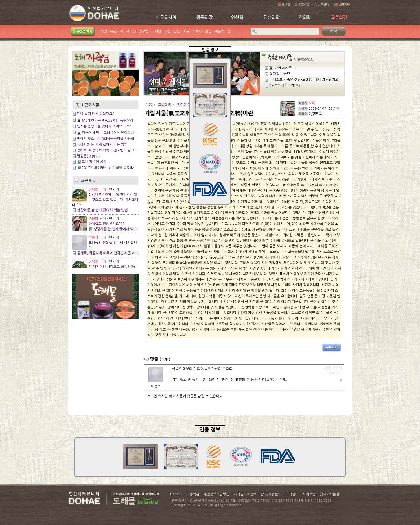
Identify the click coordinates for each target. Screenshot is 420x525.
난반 (177, 31)
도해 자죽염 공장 (94, 162)
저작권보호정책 (245, 494)
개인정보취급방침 (216, 494)
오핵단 (156, 31)
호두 (186, 31)
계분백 (219, 31)
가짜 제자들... (285, 68)
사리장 (131, 31)
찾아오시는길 (329, 494)
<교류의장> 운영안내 (285, 85)
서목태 (197, 31)
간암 (208, 31)
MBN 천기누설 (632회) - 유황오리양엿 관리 (115, 120)
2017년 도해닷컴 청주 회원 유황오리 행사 (113, 168)
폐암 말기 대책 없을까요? (96, 114)
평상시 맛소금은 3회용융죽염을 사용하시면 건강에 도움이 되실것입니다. (130, 139)
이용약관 (193, 494)
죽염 (104, 31)
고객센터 (292, 494)
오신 (167, 31)
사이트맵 (309, 494)
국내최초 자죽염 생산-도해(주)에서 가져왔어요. (304, 80)
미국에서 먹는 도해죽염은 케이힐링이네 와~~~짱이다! (122, 133)
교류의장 (164, 105)
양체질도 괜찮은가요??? (107, 224)
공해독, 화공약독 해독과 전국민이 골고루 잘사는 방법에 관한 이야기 (127, 150)
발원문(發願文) (88, 156)
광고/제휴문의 (271, 494)
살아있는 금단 (280, 74)
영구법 (144, 31)
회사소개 (176, 494)
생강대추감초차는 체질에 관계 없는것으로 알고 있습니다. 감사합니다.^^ (105, 200)
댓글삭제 (332, 379)
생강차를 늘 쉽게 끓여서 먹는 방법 (102, 144)
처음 (149, 105)
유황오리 (117, 31)
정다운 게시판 (187, 105)
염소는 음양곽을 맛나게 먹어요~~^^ (104, 126)
